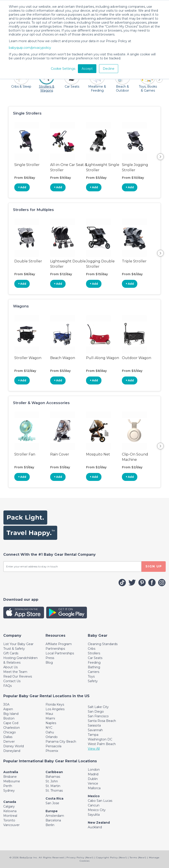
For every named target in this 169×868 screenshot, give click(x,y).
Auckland (95, 827)
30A (6, 704)
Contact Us (12, 681)
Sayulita (94, 815)
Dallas (8, 737)
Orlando (52, 737)
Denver (9, 742)
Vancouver (11, 825)
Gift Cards (11, 653)
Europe (52, 811)
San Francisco (98, 716)
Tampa (93, 735)
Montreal (10, 816)
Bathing (94, 667)
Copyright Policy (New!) (112, 858)
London (94, 770)
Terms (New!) (138, 858)
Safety (93, 681)
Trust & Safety (14, 649)
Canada (10, 802)
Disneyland (12, 751)
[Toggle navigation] (12, 635)
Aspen (8, 709)
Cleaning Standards (103, 644)
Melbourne (12, 781)
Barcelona (53, 820)
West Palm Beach (102, 744)
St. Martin (53, 786)
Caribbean (54, 772)
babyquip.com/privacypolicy (30, 48)
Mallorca (94, 788)
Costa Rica (54, 798)
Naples (51, 723)
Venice (93, 783)
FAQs (7, 686)
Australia (11, 772)
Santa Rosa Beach (102, 721)
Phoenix (52, 751)
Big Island (11, 714)
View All (94, 749)
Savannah (95, 730)
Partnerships (55, 649)
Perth (8, 786)
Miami (50, 718)
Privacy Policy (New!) (80, 858)
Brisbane (10, 777)
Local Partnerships (60, 653)
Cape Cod (11, 723)
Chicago (10, 732)
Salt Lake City (98, 707)
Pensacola (53, 746)
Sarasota (94, 725)
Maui (49, 714)
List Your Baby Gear (18, 644)
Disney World (14, 746)
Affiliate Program (59, 644)
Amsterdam (55, 816)
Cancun (94, 805)
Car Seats (95, 658)
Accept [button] (87, 69)
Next (160, 157)
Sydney (9, 791)
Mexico (94, 796)
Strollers (94, 653)
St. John (52, 781)
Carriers (94, 672)
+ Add (22, 187)
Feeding (94, 663)
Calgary (9, 806)
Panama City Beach (61, 742)
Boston (9, 718)
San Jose (52, 803)
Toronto (9, 820)
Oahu (50, 732)
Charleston (12, 728)
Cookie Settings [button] (63, 69)
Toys (91, 676)
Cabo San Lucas (100, 801)
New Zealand (99, 823)
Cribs (92, 649)
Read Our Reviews (18, 676)
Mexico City (97, 810)
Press (50, 658)
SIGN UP (154, 566)
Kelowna (10, 811)
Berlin (50, 825)
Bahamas (53, 777)
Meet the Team (15, 672)
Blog (49, 663)
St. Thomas (54, 791)
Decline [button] (109, 69)
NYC (49, 728)
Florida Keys (55, 704)
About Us (10, 667)
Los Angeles (55, 709)
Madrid (93, 774)
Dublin (93, 779)
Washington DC (100, 739)
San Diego (96, 712)
